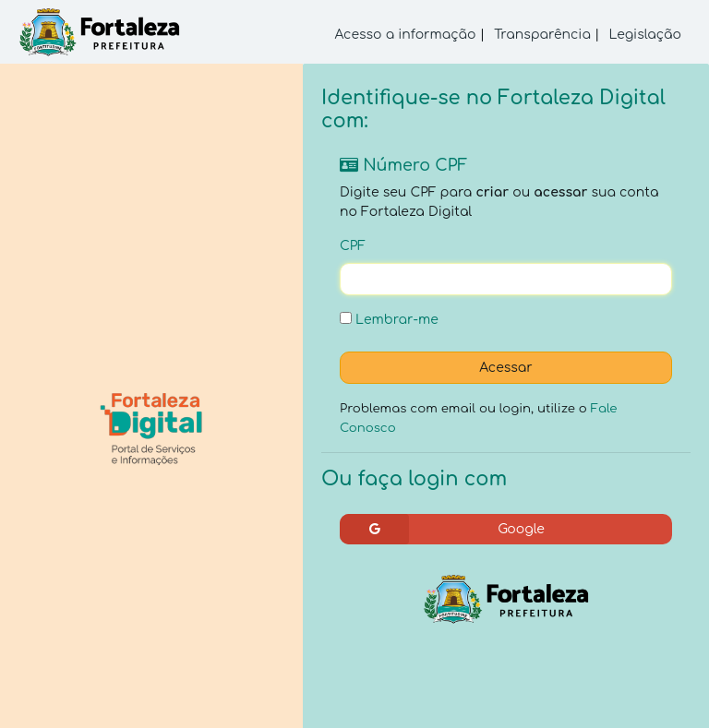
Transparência (542, 35)
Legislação (645, 35)
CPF (353, 246)
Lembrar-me (389, 319)
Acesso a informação (406, 35)
